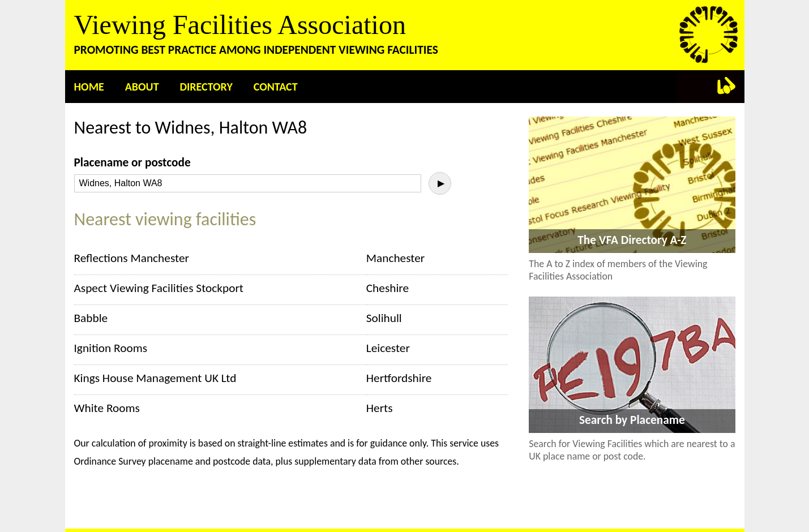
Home (89, 87)
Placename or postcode (132, 162)
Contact (276, 87)
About (142, 87)
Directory (206, 87)
